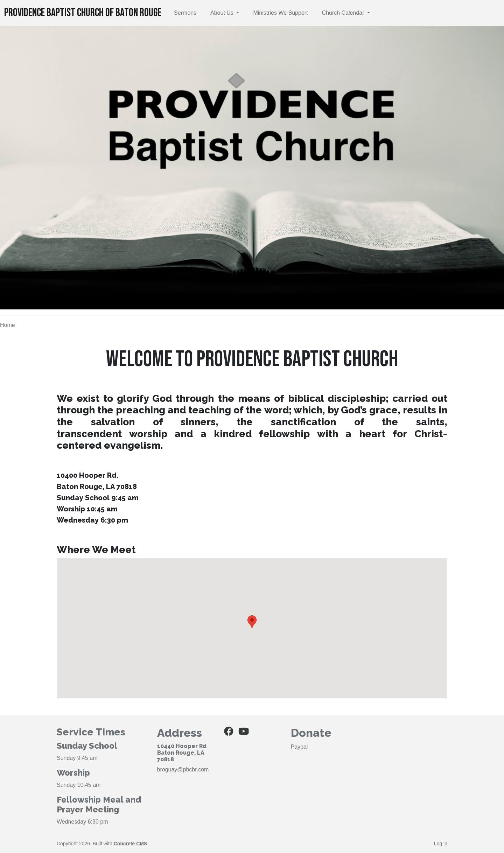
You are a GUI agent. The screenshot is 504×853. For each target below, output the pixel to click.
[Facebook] (229, 733)
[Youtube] (244, 733)
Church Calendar (344, 13)
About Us (223, 13)
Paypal (299, 747)
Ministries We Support (280, 13)
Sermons (185, 13)
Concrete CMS (131, 844)
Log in (441, 844)
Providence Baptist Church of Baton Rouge (83, 13)
